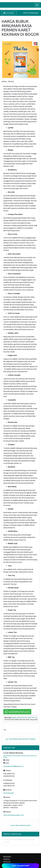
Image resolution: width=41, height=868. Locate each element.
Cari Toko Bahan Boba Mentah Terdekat (20, 739)
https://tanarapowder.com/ (14, 815)
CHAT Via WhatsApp (31, 13)
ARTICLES (7, 862)
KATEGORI (9, 13)
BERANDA (7, 857)
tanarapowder (9, 793)
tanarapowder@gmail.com (13, 766)
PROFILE (7, 859)
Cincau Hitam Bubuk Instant (20, 825)
